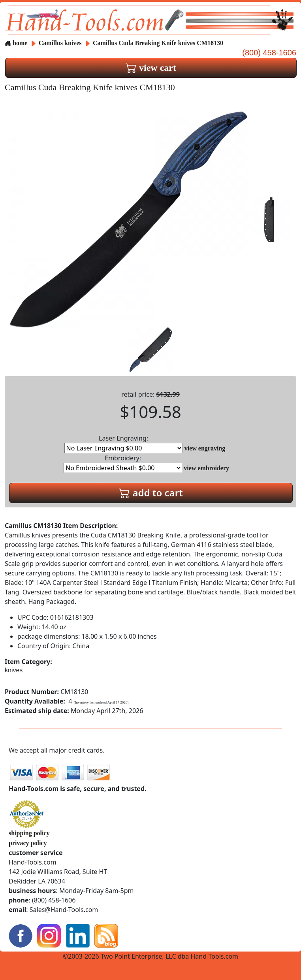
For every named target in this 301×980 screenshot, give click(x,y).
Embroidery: (123, 463)
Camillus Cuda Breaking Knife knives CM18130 (158, 43)
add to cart (151, 493)
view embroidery (206, 468)
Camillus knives (60, 43)
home (16, 43)
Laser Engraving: (124, 444)
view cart (151, 68)
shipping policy (29, 833)
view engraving (205, 448)
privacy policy (28, 843)
